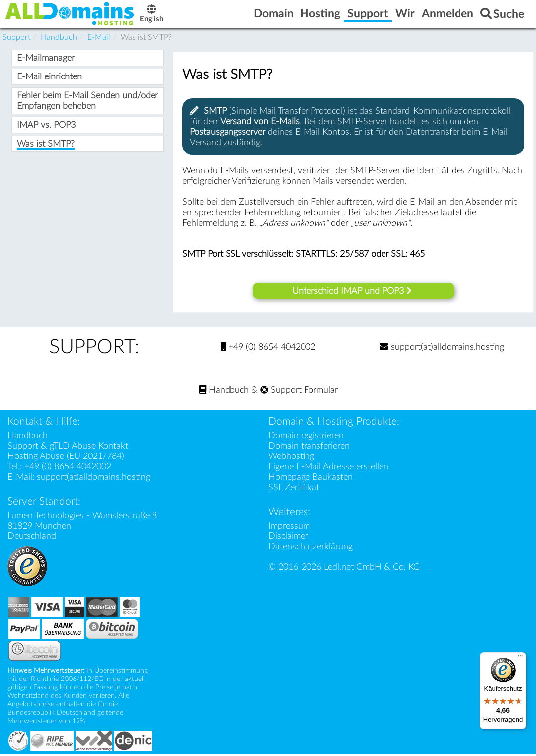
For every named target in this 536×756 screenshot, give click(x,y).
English (161, 16)
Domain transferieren (309, 448)
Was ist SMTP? (46, 146)
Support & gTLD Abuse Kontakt (68, 448)
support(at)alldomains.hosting (442, 349)
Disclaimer (288, 538)
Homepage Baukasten (310, 479)
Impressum (289, 528)
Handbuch (224, 392)
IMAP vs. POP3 (46, 127)
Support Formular (299, 392)
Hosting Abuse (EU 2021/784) (66, 458)
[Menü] (520, 658)
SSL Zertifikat (294, 490)
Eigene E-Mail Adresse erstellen (328, 469)
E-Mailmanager (46, 60)
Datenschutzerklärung (310, 549)
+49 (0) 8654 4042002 (268, 349)
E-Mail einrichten (49, 79)
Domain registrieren (306, 437)
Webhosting (291, 458)
